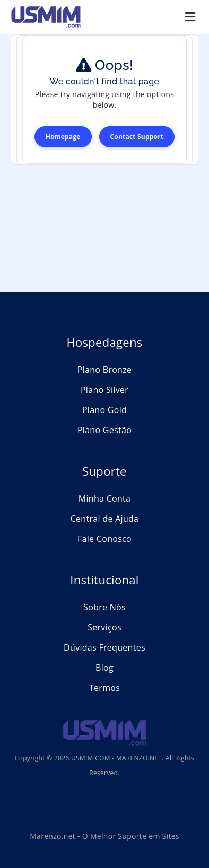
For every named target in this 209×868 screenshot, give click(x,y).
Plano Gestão (104, 430)
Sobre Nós (104, 607)
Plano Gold (104, 410)
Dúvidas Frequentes (104, 647)
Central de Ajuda (105, 519)
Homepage (63, 137)
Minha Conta (105, 498)
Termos (104, 688)
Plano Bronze (105, 370)
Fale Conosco (104, 539)
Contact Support (137, 137)
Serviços (104, 627)
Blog (104, 668)
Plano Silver (104, 390)
